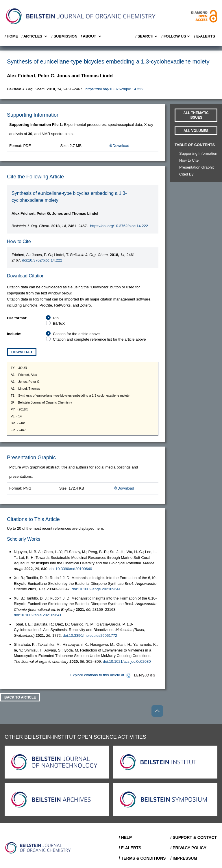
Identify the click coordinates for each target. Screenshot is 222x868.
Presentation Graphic (197, 167)
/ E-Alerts (205, 36)
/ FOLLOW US (176, 36)
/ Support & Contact (194, 837)
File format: (17, 318)
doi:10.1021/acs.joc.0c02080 (127, 661)
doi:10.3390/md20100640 (71, 569)
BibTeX (59, 323)
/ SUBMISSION (64, 36)
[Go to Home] (38, 848)
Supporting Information (198, 153)
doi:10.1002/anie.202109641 (38, 615)
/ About (91, 36)
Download (119, 146)
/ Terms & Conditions (142, 858)
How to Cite (189, 160)
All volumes (196, 131)
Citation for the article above (76, 334)
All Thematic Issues (196, 115)
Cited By (186, 174)
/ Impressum (184, 858)
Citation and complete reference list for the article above (99, 339)
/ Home (11, 36)
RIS (56, 318)
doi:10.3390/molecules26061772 (90, 635)
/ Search (147, 36)
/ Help (125, 837)
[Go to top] (157, 711)
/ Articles (35, 36)
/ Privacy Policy (188, 848)
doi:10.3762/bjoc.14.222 (42, 260)
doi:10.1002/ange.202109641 (96, 589)
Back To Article (20, 697)
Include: (14, 334)
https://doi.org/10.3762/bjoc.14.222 (114, 89)
